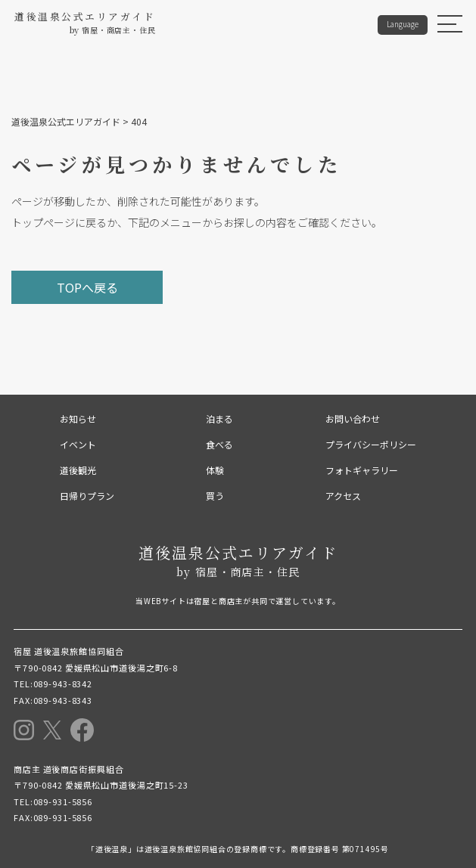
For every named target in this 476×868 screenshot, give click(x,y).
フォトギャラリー (362, 470)
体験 (215, 470)
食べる (219, 444)
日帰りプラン (87, 496)
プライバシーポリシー (371, 444)
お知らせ (78, 418)
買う (215, 496)
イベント (78, 444)
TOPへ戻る (87, 287)
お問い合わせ (353, 418)
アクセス (343, 496)
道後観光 (78, 470)
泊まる (219, 418)
